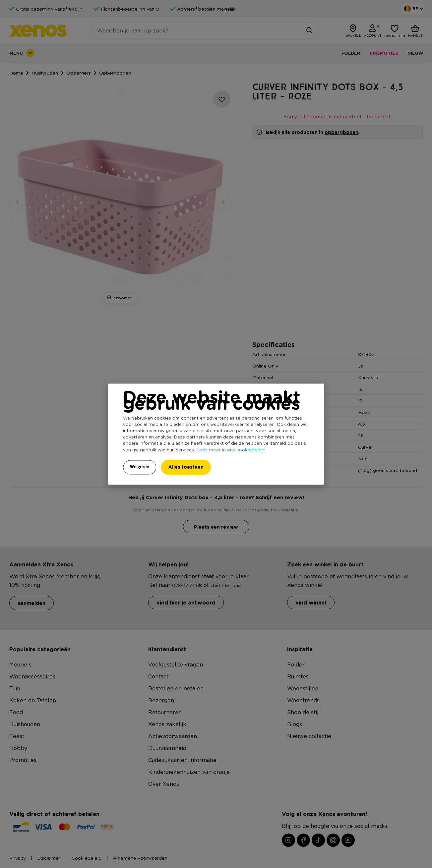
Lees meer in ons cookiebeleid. (231, 449)
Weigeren (140, 467)
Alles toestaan (186, 467)
